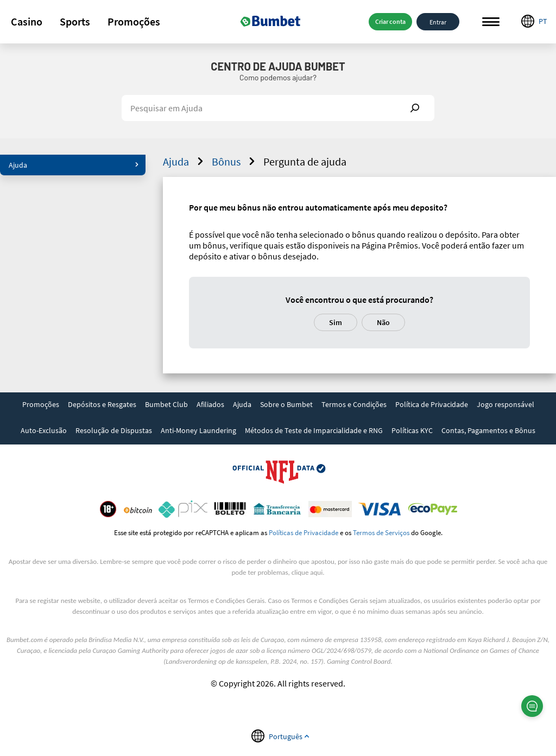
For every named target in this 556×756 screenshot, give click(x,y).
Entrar (438, 21)
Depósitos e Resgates (102, 404)
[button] (27, 22)
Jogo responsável (506, 404)
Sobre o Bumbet (286, 404)
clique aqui (307, 572)
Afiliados (210, 404)
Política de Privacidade (432, 404)
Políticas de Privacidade (304, 532)
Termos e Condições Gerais (226, 601)
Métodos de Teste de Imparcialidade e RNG (314, 430)
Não (383, 322)
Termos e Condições (354, 404)
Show (415, 108)
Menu (491, 22)
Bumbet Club (166, 404)
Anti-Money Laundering (198, 430)
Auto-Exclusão (44, 430)
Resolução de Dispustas (114, 430)
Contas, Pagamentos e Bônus (488, 430)
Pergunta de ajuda (305, 161)
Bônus (235, 161)
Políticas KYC (412, 430)
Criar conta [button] (390, 21)
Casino (27, 21)
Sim (336, 322)
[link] (41, 405)
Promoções (134, 21)
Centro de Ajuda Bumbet (278, 66)
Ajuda (74, 165)
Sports (75, 21)
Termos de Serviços (381, 532)
